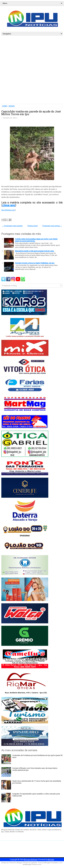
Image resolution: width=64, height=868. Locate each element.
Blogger (51, 860)
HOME (5, 106)
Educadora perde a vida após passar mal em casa (34, 251)
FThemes (12, 863)
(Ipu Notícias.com (8, 210)
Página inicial (33, 226)
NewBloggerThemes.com (32, 864)
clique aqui (9, 205)
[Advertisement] (32, 69)
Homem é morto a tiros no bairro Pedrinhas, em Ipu (35, 263)
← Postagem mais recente (12, 226)
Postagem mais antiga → (52, 226)
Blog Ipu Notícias (31, 860)
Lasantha (34, 863)
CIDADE (12, 106)
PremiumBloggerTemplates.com (50, 863)
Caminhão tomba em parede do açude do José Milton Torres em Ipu (31, 113)
